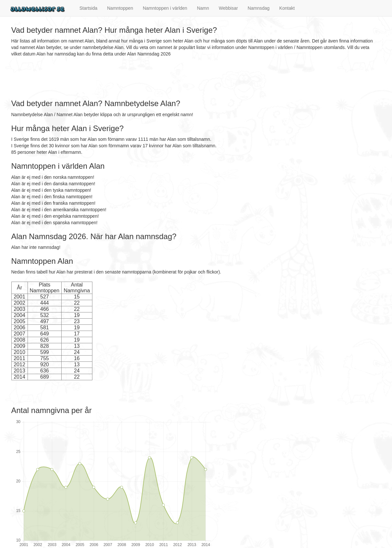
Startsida (88, 8)
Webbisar (228, 8)
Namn (203, 8)
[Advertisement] (129, 78)
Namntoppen (120, 8)
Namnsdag (259, 8)
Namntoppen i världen (165, 8)
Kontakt (287, 8)
